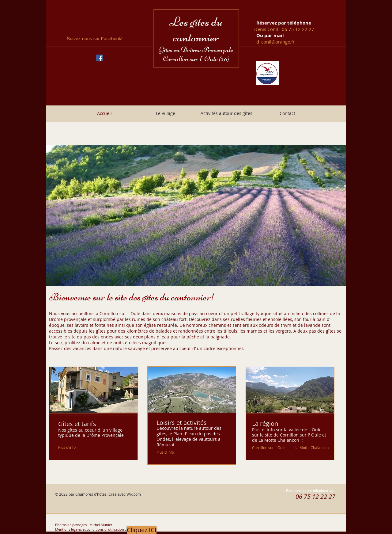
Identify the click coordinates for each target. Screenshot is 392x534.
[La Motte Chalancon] (312, 447)
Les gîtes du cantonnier (196, 29)
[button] (196, 215)
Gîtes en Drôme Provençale (196, 50)
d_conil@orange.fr (275, 42)
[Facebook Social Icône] (100, 58)
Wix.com (134, 494)
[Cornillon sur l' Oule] (269, 447)
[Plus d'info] (67, 447)
